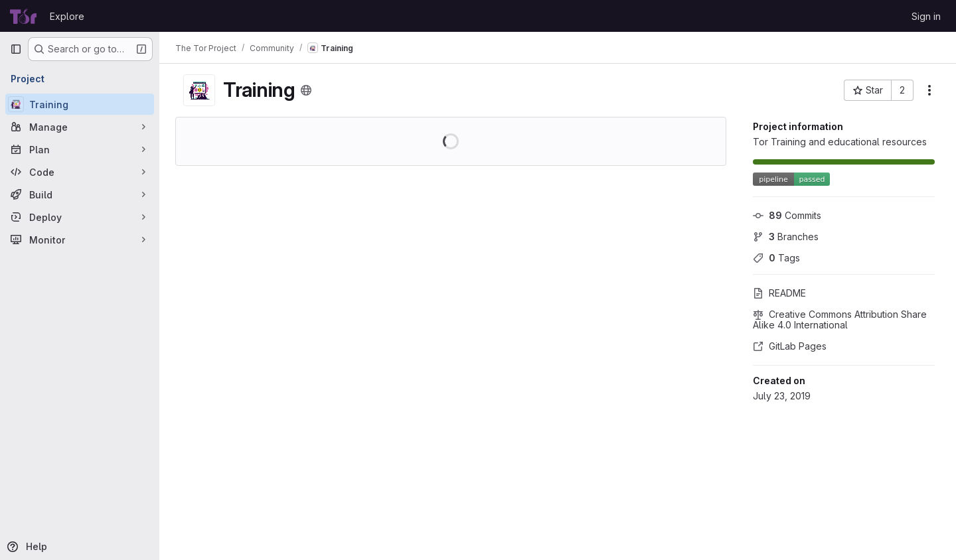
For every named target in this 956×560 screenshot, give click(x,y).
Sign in (926, 16)
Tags (776, 258)
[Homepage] (23, 16)
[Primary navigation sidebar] (16, 49)
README (779, 293)
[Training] (80, 104)
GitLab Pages (790, 346)
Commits (787, 215)
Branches (786, 237)
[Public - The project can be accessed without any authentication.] (306, 90)
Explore (67, 16)
